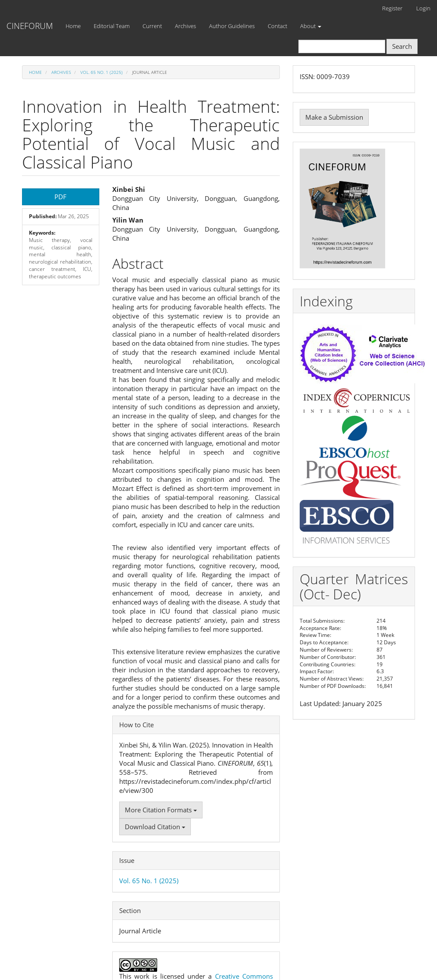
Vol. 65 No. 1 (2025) (101, 72)
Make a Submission (334, 117)
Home (73, 26)
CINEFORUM (30, 26)
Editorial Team (112, 26)
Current (152, 26)
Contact (277, 26)
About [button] (311, 26)
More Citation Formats (161, 810)
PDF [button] (60, 197)
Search (402, 46)
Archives (185, 26)
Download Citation (155, 827)
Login (423, 8)
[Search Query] (342, 46)
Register (392, 8)
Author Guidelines (232, 26)
